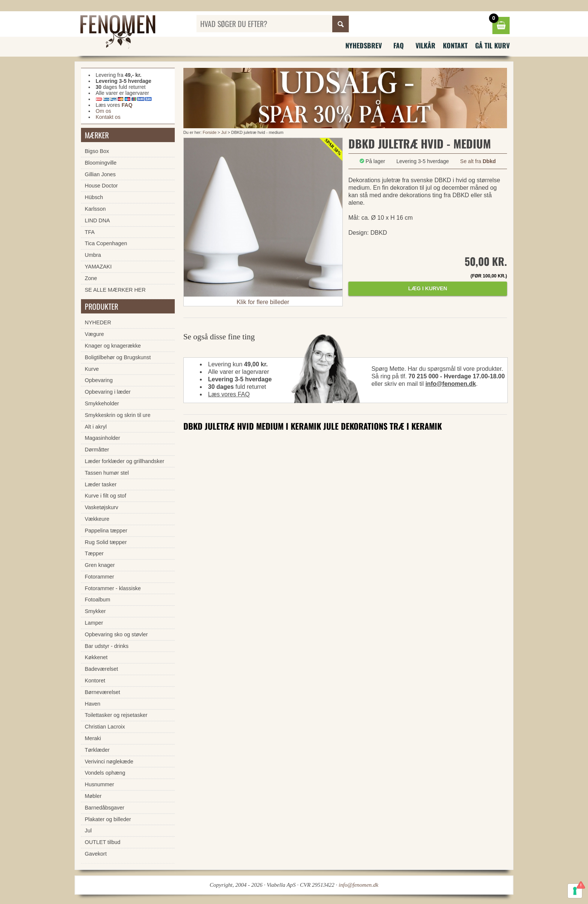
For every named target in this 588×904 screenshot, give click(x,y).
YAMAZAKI (98, 267)
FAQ (399, 45)
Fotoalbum (97, 600)
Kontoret (95, 681)
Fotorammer (99, 577)
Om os (103, 111)
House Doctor (101, 186)
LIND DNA (97, 220)
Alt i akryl (96, 427)
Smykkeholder (102, 403)
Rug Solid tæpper (106, 542)
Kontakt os (108, 117)
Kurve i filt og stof (105, 496)
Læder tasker (101, 484)
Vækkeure (97, 519)
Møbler (93, 796)
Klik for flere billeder (263, 302)
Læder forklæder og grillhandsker (124, 461)
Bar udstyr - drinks (107, 646)
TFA (90, 232)
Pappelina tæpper (106, 531)
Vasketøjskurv (101, 507)
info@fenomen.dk (451, 384)
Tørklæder (97, 750)
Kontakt (455, 45)
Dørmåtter (97, 450)
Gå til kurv (492, 45)
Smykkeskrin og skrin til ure (118, 415)
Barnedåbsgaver (105, 808)
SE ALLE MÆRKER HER (115, 290)
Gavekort (96, 854)
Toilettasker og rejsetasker (116, 715)
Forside (210, 132)
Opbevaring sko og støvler (116, 634)
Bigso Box (97, 151)
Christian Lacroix (105, 727)
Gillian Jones (100, 174)
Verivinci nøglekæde (109, 762)
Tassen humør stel (107, 473)
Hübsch (94, 197)
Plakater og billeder (108, 819)
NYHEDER (98, 322)
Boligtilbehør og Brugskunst (118, 357)
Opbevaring (99, 380)
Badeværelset (101, 669)
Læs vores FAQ (229, 394)
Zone (91, 278)
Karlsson (95, 209)
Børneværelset (102, 692)
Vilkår (425, 45)
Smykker (95, 611)
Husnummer (99, 784)
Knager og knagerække (113, 346)
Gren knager (100, 565)
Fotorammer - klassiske (113, 588)
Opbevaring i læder (108, 392)
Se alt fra (478, 161)
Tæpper (94, 553)
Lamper (94, 623)
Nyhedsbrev (364, 45)
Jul (224, 132)
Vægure (94, 334)
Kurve (92, 369)
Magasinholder (102, 438)
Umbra (93, 255)
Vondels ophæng (105, 773)
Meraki (93, 738)
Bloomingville (101, 163)
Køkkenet (96, 657)
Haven (93, 704)
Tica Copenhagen (106, 243)
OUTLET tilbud (103, 842)
